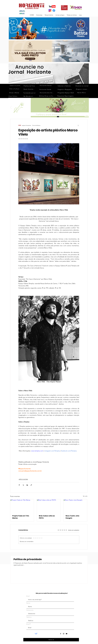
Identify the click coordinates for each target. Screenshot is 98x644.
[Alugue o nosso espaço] (82, 89)
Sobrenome (30, 610)
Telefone (29, 617)
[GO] (31, 60)
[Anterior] (11, 28)
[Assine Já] (51, 640)
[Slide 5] (47, 115)
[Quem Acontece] (29, 89)
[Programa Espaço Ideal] (66, 93)
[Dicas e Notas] (14, 93)
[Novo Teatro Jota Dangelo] (75, 506)
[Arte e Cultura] (15, 89)
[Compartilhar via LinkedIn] (27, 485)
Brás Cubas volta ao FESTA (47, 517)
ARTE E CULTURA (23, 479)
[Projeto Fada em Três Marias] (22, 506)
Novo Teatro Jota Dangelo (72, 517)
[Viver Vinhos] (13, 96)
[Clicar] (88, 115)
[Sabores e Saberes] (64, 86)
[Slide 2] (40, 115)
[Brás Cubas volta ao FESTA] (49, 506)
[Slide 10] (49, 37)
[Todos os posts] (15, 85)
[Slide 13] (47, 37)
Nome (28, 603)
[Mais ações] (78, 125)
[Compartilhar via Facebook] (19, 485)
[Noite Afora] (82, 93)
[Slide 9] (49, 115)
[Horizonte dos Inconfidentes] (47, 93)
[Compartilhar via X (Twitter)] (23, 485)
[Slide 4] (45, 115)
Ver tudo (85, 496)
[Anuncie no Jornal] (82, 86)
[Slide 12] (55, 115)
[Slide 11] (53, 115)
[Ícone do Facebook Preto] (61, 634)
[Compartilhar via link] (31, 485)
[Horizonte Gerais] (46, 85)
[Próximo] (87, 28)
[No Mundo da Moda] (29, 96)
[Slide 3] (51, 37)
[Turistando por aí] (30, 93)
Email (28, 596)
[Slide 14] (59, 115)
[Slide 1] (38, 115)
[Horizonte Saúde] (46, 89)
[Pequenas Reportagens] (66, 96)
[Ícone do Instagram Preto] (64, 634)
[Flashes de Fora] (29, 86)
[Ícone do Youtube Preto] (67, 634)
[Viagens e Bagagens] (65, 89)
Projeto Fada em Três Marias (21, 517)
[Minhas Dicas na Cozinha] (47, 96)
